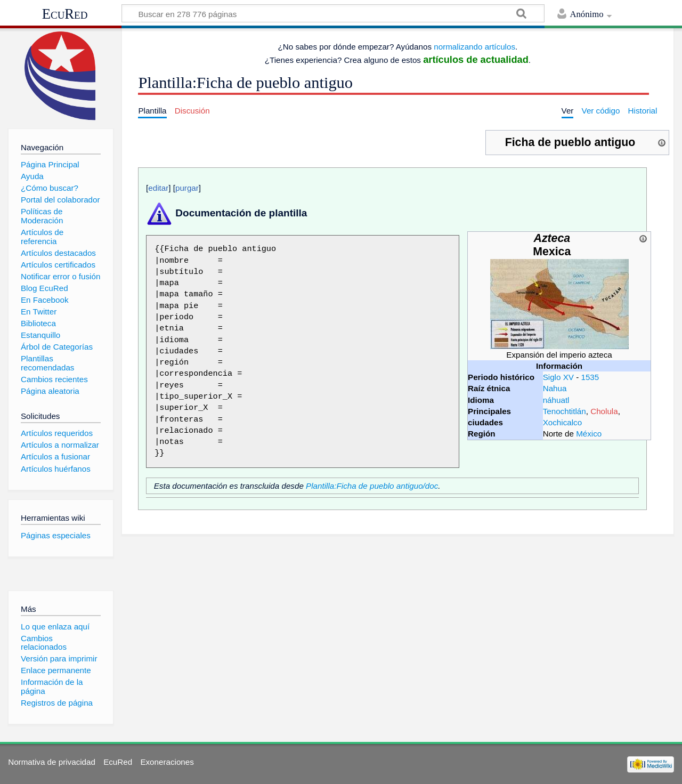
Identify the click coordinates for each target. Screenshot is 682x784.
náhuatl (556, 400)
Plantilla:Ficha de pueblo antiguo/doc (372, 486)
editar (158, 188)
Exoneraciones (167, 762)
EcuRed (65, 14)
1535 (590, 377)
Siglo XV (558, 377)
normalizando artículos (474, 47)
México (589, 434)
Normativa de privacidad (52, 762)
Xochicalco (562, 422)
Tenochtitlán (565, 411)
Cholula (604, 411)
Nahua (555, 388)
